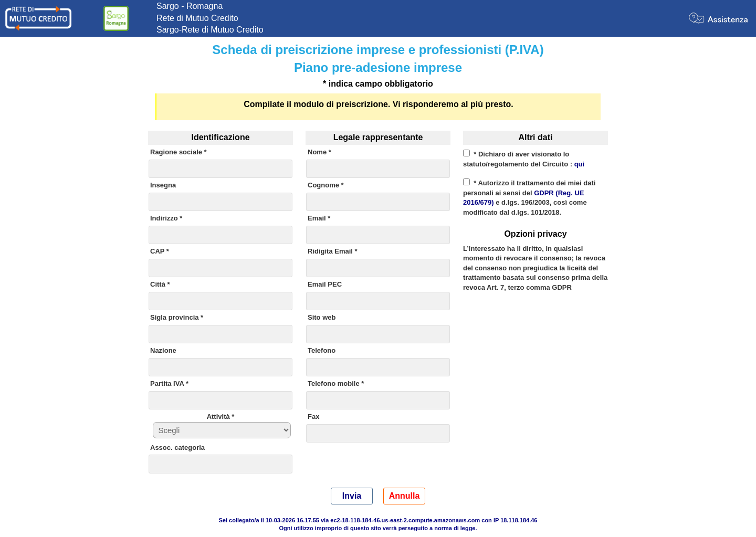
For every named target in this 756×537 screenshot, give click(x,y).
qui (580, 164)
